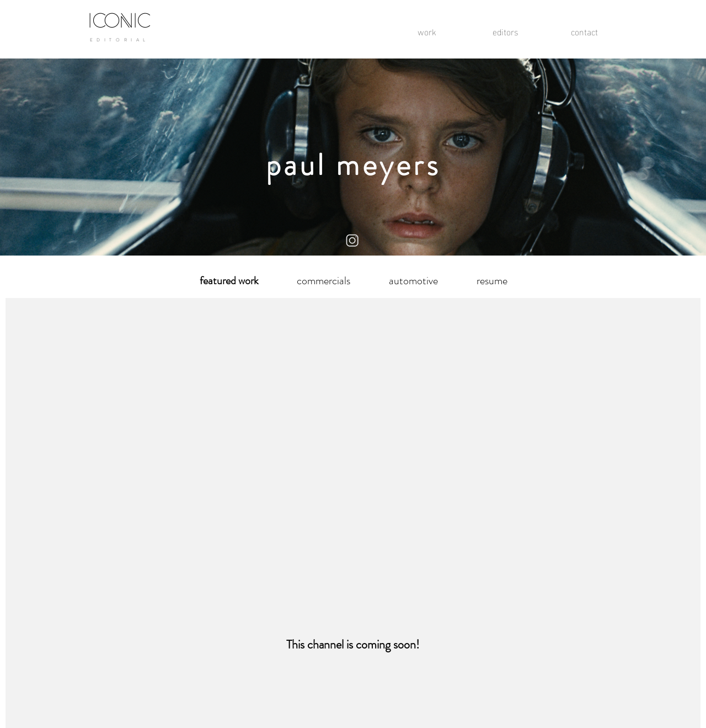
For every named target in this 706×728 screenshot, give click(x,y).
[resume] (492, 281)
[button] (229, 281)
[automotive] (413, 281)
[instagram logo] (353, 241)
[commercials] (323, 281)
